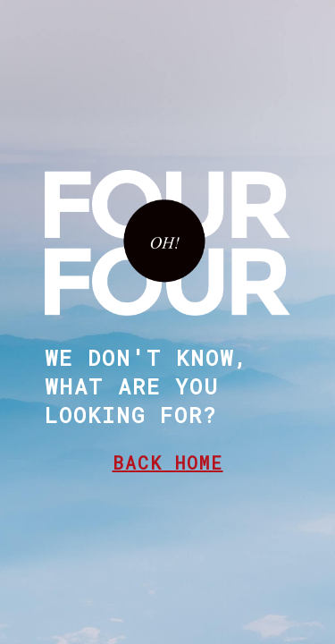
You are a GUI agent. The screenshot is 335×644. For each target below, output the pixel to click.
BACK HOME (168, 462)
